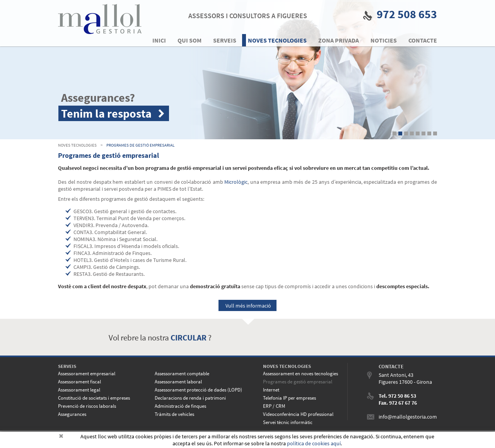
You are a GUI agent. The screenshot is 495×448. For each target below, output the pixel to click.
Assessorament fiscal (79, 382)
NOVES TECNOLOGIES (77, 145)
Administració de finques (180, 406)
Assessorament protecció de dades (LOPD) (198, 390)
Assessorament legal (79, 390)
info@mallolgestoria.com (408, 417)
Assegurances (72, 414)
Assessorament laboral (178, 382)
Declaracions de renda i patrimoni (190, 398)
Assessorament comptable (182, 374)
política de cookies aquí (314, 443)
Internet (271, 390)
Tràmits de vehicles (174, 414)
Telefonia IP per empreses (289, 398)
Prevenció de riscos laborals (87, 406)
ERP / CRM (274, 406)
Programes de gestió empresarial (140, 145)
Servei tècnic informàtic (288, 422)
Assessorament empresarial (87, 374)
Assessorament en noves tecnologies (300, 374)
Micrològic (236, 182)
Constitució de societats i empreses (94, 398)
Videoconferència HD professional (298, 414)
